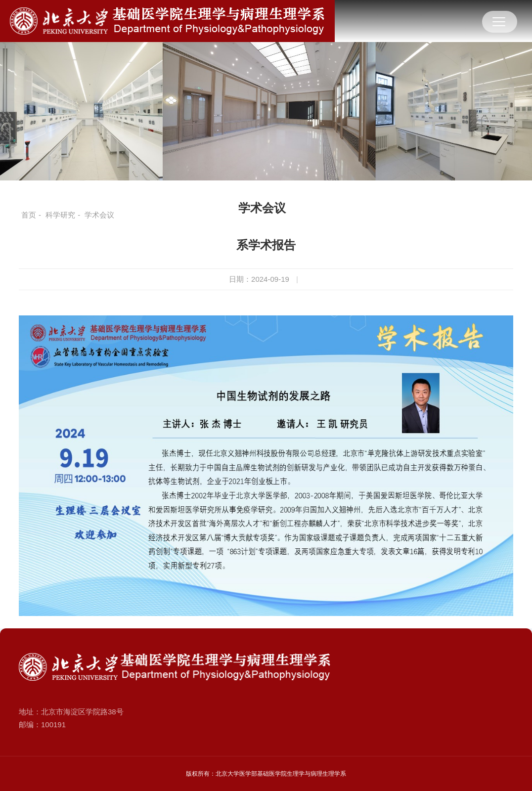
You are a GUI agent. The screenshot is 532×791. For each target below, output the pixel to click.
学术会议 (262, 208)
